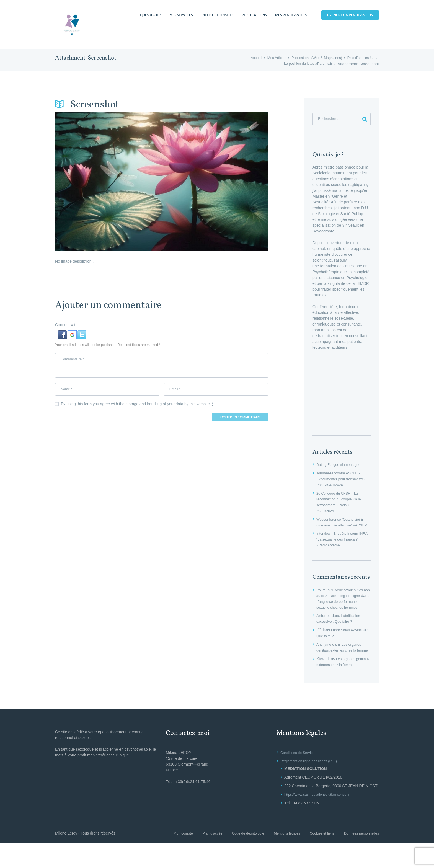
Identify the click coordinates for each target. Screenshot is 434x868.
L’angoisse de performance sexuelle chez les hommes (343, 614)
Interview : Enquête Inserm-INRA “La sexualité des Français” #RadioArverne (340, 546)
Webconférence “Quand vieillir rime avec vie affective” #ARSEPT (342, 526)
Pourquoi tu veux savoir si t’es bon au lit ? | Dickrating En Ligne (342, 603)
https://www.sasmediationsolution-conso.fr (320, 819)
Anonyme (325, 657)
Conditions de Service (299, 777)
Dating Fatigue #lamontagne (341, 466)
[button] (63, 333)
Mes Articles (268, 58)
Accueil (246, 58)
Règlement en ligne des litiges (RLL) (312, 786)
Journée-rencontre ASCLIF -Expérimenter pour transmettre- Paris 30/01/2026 (343, 480)
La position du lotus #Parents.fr (306, 64)
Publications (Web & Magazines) (311, 58)
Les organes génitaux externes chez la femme (340, 663)
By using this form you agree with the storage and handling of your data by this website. (137, 408)
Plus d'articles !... (359, 58)
